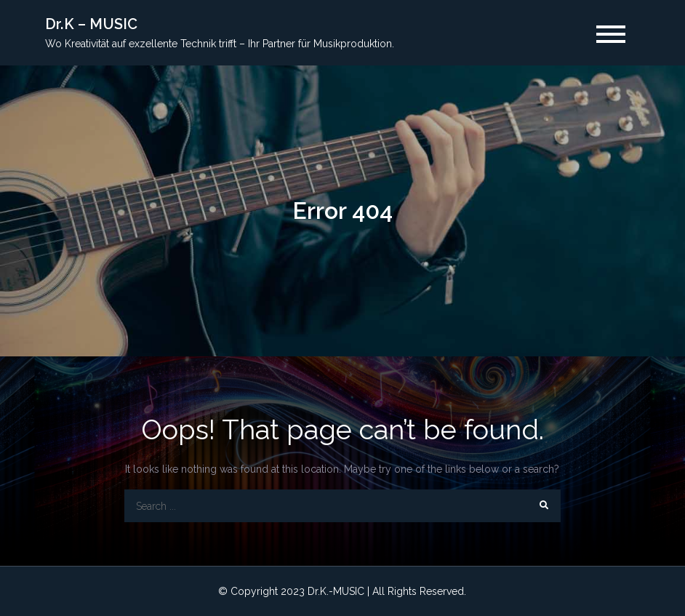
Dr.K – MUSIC (91, 24)
